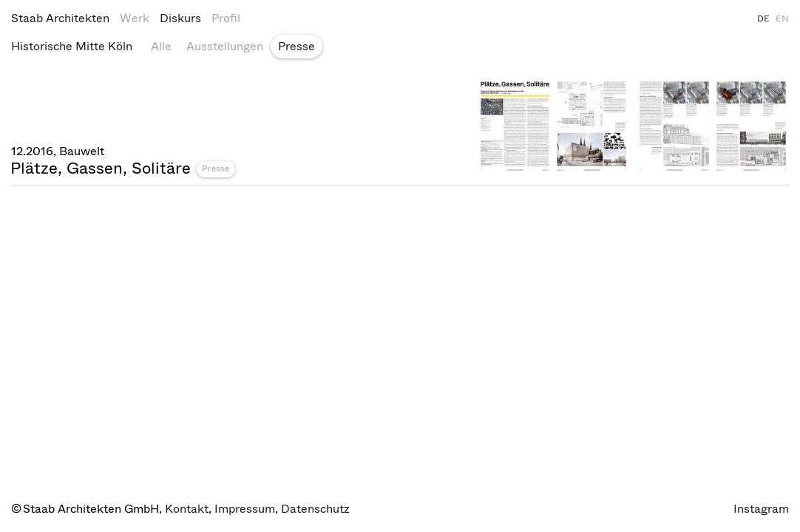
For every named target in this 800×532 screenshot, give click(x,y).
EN (782, 18)
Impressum (245, 509)
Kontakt (187, 509)
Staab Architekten (60, 18)
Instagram (761, 509)
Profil (226, 18)
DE (763, 18)
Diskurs (180, 18)
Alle (161, 46)
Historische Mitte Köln (72, 46)
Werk (135, 18)
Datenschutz (315, 509)
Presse (296, 46)
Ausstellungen (225, 46)
